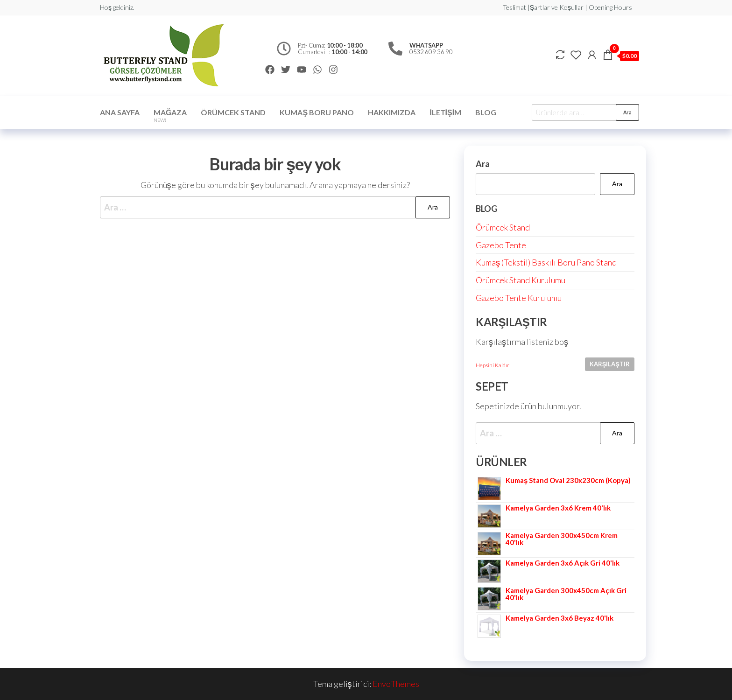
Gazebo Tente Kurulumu (519, 298)
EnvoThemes (396, 684)
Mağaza (170, 115)
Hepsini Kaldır (493, 365)
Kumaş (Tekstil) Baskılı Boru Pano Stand (546, 262)
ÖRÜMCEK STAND (233, 112)
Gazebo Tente (501, 245)
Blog (486, 112)
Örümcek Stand (503, 227)
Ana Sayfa (120, 112)
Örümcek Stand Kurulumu (521, 280)
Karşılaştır (610, 364)
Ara (627, 112)
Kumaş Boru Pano (317, 112)
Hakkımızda (392, 112)
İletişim (445, 112)
